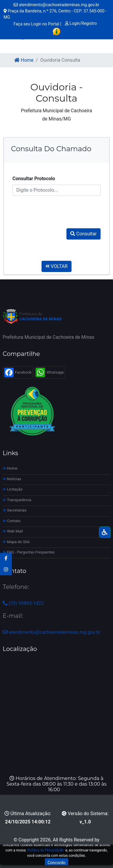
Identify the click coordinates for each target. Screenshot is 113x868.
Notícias (12, 479)
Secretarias (15, 510)
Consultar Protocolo (34, 179)
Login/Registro (81, 23)
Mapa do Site (16, 542)
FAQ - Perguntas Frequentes (29, 552)
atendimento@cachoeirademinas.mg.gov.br (56, 5)
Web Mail (13, 531)
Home (24, 60)
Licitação (13, 489)
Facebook (18, 372)
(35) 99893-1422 (23, 603)
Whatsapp (50, 372)
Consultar (83, 234)
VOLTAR (56, 266)
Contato (12, 521)
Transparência (17, 500)
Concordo (56, 863)
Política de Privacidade (46, 850)
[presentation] (58, 210)
